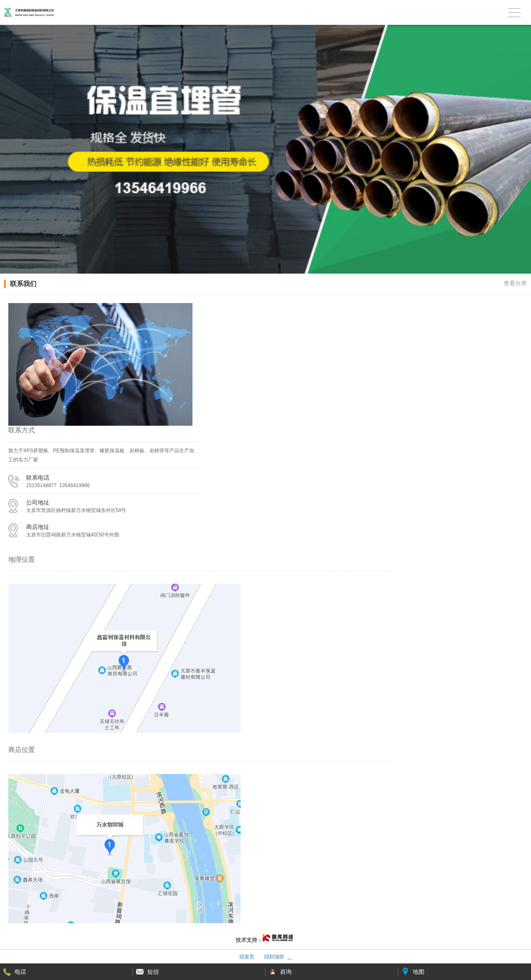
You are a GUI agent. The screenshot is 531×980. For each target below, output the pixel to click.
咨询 (286, 972)
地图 (419, 972)
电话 (20, 972)
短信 (153, 972)
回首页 (247, 957)
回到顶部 (274, 957)
